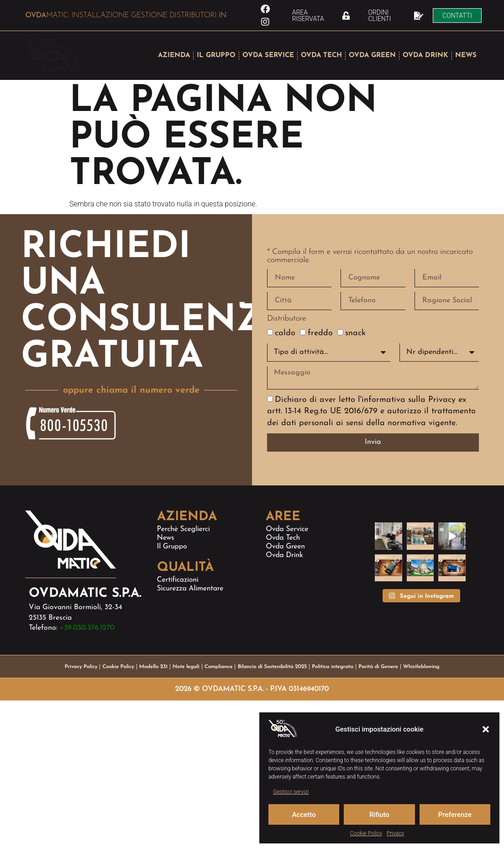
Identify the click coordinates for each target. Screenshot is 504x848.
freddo (320, 332)
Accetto (304, 815)
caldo (285, 332)
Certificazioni (178, 580)
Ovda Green (285, 547)
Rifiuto (379, 815)
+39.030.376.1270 (87, 628)
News (166, 538)
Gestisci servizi (291, 792)
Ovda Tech (283, 538)
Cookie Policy (366, 833)
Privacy (395, 833)
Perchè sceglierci (184, 529)
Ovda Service (287, 529)
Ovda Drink (284, 555)
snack (355, 332)
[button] (486, 729)
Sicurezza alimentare (190, 589)
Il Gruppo (172, 547)
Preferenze (455, 815)
